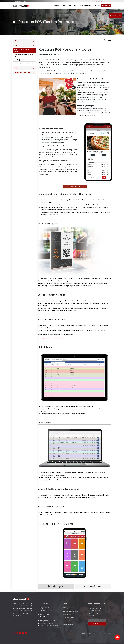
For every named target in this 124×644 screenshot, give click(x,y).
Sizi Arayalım (115, 15)
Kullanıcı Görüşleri (69, 621)
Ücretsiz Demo (106, 6)
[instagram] (94, 1)
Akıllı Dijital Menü (20, 60)
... (21, 616)
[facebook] (99, 1)
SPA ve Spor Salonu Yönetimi (24, 63)
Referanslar (67, 614)
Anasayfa (66, 608)
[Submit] (97, 624)
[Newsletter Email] (97, 620)
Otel (65, 6)
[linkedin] (104, 1)
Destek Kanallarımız (70, 618)
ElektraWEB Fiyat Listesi (71, 611)
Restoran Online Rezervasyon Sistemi (23, 56)
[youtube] (102, 1)
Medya (97, 6)
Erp (76, 6)
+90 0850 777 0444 (21, 1)
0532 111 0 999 (44, 617)
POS (71, 6)
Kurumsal (57, 6)
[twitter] (96, 1)
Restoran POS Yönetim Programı (21, 51)
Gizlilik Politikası (68, 624)
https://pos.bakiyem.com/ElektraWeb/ (51, 338)
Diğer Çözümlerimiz (86, 6)
